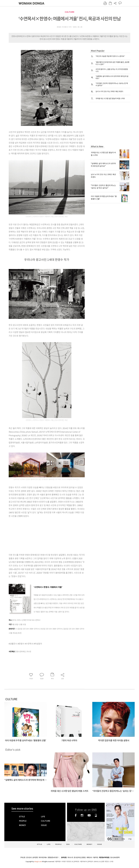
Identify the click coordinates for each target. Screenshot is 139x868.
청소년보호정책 (115, 857)
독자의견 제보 (43, 857)
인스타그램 (82, 815)
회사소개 (70, 857)
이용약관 (95, 857)
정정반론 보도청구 (53, 857)
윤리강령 (35, 857)
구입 (130, 839)
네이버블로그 (96, 815)
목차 (116, 839)
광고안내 (29, 857)
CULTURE (70, 12)
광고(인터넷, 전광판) (80, 857)
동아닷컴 (64, 858)
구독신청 (23, 857)
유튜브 (89, 815)
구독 (123, 839)
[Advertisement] (41, 535)
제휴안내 (89, 857)
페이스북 (76, 815)
